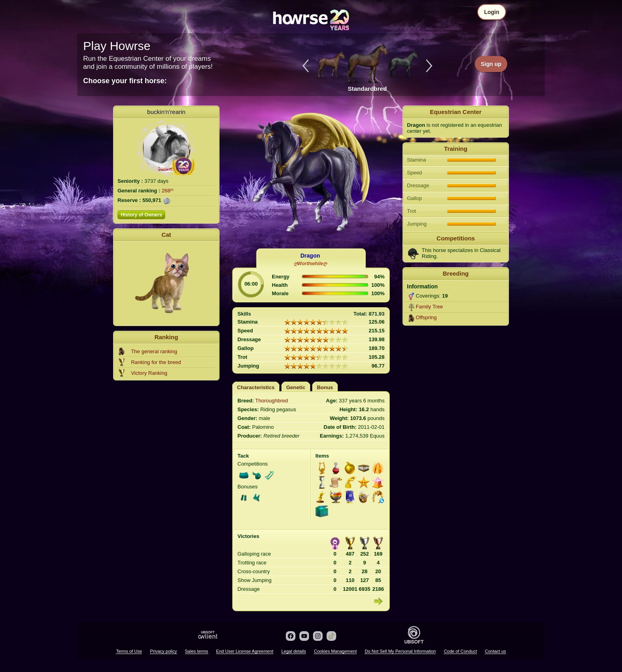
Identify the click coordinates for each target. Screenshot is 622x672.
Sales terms (197, 651)
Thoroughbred (272, 401)
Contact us (495, 651)
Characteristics (256, 387)
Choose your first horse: (125, 81)
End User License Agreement (245, 651)
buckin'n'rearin (166, 112)
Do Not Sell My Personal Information (400, 651)
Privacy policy (163, 651)
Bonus (325, 387)
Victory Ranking (149, 373)
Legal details (294, 651)
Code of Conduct (460, 651)
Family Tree (429, 307)
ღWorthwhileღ (310, 264)
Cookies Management (335, 651)
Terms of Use (129, 651)
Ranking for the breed (156, 362)
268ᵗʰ (168, 191)
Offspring (426, 317)
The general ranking (154, 351)
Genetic (296, 387)
